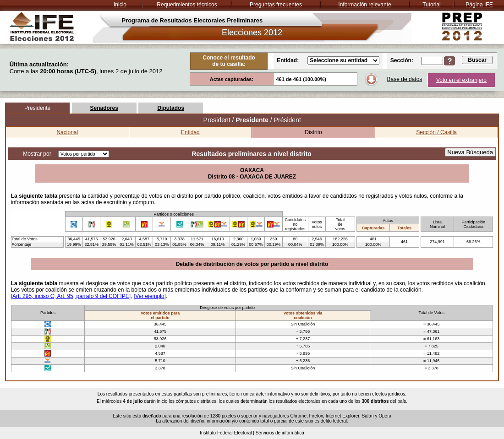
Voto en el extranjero (461, 80)
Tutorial (432, 5)
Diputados (171, 108)
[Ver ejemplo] (150, 296)
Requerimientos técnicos (187, 5)
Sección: (402, 60)
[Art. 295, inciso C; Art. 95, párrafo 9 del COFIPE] (71, 296)
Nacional (67, 132)
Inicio (120, 5)
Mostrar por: (38, 154)
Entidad (190, 132)
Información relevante (364, 5)
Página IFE (479, 5)
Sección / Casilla (436, 132)
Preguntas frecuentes (276, 5)
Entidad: (288, 60)
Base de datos (405, 79)
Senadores (104, 108)
